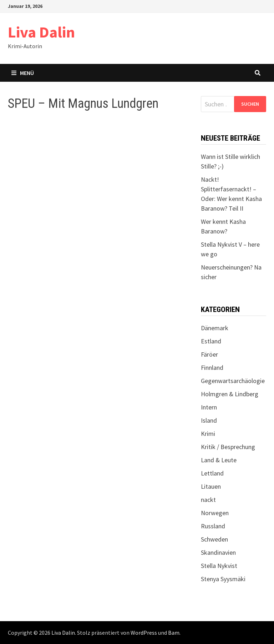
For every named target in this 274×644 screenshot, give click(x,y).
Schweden (214, 539)
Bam (174, 633)
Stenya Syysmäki (223, 579)
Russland (213, 526)
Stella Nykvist (219, 566)
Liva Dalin (41, 32)
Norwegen (215, 513)
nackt (208, 500)
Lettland (212, 473)
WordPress (144, 633)
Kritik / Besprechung (228, 447)
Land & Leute (219, 460)
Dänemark (215, 328)
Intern (209, 407)
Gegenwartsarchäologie (233, 381)
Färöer (209, 354)
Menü (23, 73)
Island (209, 420)
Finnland (212, 368)
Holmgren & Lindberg (230, 394)
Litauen (211, 486)
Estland (211, 341)
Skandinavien (218, 552)
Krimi (208, 434)
